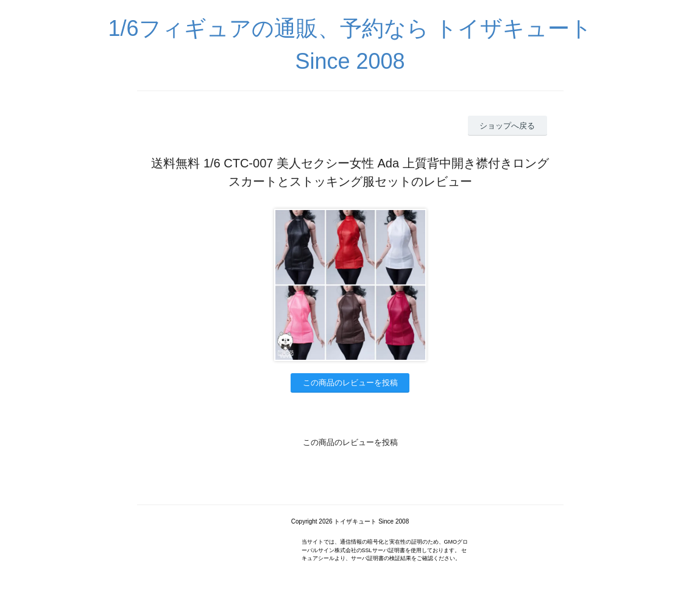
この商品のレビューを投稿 (350, 383)
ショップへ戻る (507, 126)
